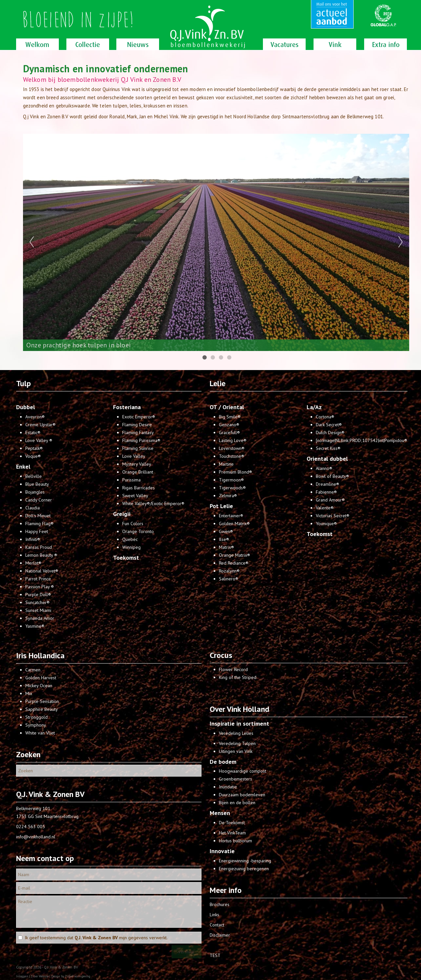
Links (214, 915)
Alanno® (324, 468)
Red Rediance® (234, 563)
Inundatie (228, 787)
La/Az (314, 407)
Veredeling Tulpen (237, 743)
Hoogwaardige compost (243, 771)
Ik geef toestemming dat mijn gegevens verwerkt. (96, 938)
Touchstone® (232, 456)
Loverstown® (232, 448)
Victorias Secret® (333, 516)
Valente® (325, 508)
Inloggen (22, 976)
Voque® (33, 456)
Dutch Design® (330, 432)
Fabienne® (326, 492)
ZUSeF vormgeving (78, 976)
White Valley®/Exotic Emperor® (153, 503)
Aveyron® (35, 417)
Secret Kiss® (328, 448)
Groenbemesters (235, 779)
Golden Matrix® (234, 524)
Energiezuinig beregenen (244, 869)
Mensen (220, 813)
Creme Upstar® (40, 425)
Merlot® (33, 563)
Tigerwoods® (232, 488)
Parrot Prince (38, 579)
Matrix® (226, 547)
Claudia (33, 508)
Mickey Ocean (39, 686)
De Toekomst (232, 823)
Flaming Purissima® (141, 440)
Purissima (131, 480)
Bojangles (35, 492)
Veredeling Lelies (236, 733)
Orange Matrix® (234, 555)
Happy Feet (37, 531)
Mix (29, 693)
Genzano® (229, 425)
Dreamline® (327, 484)
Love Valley (134, 456)
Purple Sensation (42, 701)
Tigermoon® (231, 480)
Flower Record (233, 669)
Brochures (220, 904)
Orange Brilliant (138, 472)
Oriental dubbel (327, 459)
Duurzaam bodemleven (242, 795)
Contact (217, 925)
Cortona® (325, 417)
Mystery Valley (137, 464)
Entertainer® (231, 516)
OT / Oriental (227, 407)
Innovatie (222, 851)
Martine (226, 464)
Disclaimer (220, 935)
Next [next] (401, 242)
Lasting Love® (233, 440)
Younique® (326, 524)
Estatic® (33, 432)
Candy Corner (39, 500)
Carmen (33, 670)
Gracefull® (229, 432)
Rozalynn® (229, 571)
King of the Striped (238, 677)
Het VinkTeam (232, 833)
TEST (215, 955)
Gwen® (226, 531)
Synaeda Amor (40, 618)
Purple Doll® (38, 595)
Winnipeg (131, 547)
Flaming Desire (137, 425)
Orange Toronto (138, 531)
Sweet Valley (135, 496)
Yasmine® (35, 626)
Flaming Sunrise (138, 448)
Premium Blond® (235, 472)
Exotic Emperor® (139, 417)
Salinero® (229, 579)
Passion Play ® (40, 587)
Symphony (36, 725)
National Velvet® (42, 571)
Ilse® (224, 539)
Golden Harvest (41, 678)
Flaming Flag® (39, 524)
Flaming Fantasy (138, 432)
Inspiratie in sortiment (239, 723)
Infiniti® (33, 539)
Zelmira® (228, 496)
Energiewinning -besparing (245, 861)
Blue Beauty (37, 484)
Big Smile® (230, 417)
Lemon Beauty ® (41, 555)
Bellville (34, 476)
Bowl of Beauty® (332, 476)
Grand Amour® (330, 500)
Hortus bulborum (235, 841)
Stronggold (36, 717)
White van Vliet (40, 733)
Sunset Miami (38, 610)
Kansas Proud (39, 547)
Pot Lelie (221, 506)
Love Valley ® (39, 440)
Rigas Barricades (139, 488)
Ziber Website (40, 976)
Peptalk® (34, 448)
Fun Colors (133, 524)
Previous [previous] (32, 242)
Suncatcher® (37, 602)
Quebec (130, 539)
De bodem (223, 762)
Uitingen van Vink (236, 751)
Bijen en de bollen (237, 803)
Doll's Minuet (38, 516)
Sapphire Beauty (42, 709)
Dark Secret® (329, 425)
